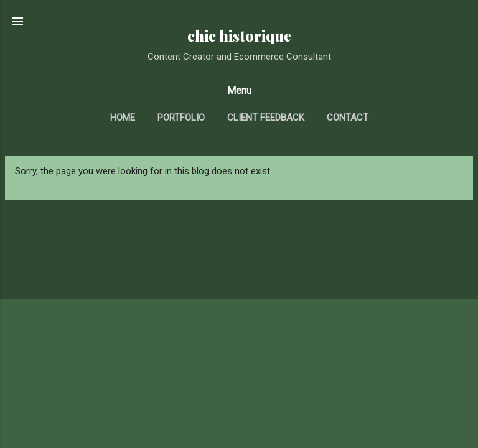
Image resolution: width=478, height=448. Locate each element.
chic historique (239, 36)
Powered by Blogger (239, 424)
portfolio (181, 118)
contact (348, 118)
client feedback (266, 118)
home (123, 118)
